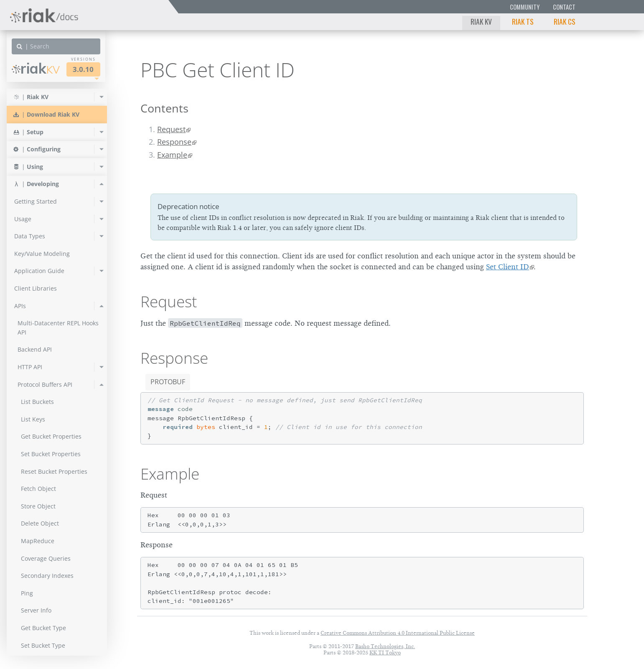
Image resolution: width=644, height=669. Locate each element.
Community (525, 7)
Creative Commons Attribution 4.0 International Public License (398, 633)
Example (172, 155)
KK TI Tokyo (385, 652)
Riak (36, 68)
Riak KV (481, 21)
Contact (564, 7)
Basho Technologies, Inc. (385, 646)
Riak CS (565, 21)
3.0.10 (83, 69)
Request (171, 129)
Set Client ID (508, 267)
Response (174, 142)
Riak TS (523, 21)
